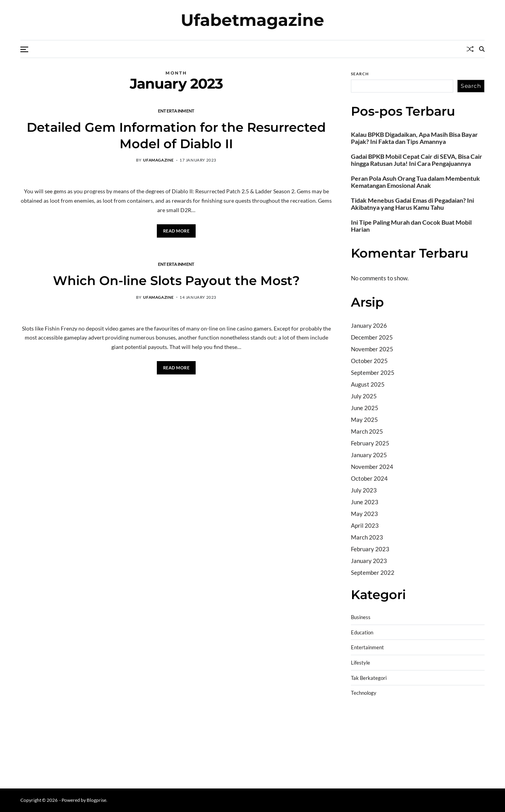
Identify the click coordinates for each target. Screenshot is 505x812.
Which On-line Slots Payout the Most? (176, 281)
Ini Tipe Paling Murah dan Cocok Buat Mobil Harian (411, 226)
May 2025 (364, 420)
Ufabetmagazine (252, 20)
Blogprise (96, 800)
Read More (176, 231)
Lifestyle (361, 663)
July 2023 (364, 490)
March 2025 (367, 431)
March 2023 (367, 537)
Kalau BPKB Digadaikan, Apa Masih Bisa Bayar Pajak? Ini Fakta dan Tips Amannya (414, 138)
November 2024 (372, 467)
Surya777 (364, 770)
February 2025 (370, 443)
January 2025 (369, 455)
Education (362, 633)
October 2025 (369, 361)
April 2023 (365, 525)
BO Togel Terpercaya (398, 721)
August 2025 (368, 384)
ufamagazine (159, 160)
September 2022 (373, 572)
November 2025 (372, 349)
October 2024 (369, 478)
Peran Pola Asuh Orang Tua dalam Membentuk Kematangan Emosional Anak (415, 182)
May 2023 (364, 514)
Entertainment (176, 111)
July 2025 (364, 396)
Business (361, 617)
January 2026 (369, 325)
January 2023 (369, 561)
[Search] (482, 49)
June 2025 (365, 408)
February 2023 (370, 549)
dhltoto (360, 721)
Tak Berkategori (369, 678)
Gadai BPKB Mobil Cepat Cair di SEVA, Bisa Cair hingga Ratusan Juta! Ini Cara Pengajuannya (417, 160)
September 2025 (373, 372)
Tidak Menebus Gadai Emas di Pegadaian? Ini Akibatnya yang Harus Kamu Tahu (412, 204)
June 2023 (365, 502)
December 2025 (372, 337)
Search (360, 74)
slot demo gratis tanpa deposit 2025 (414, 730)
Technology (364, 693)
